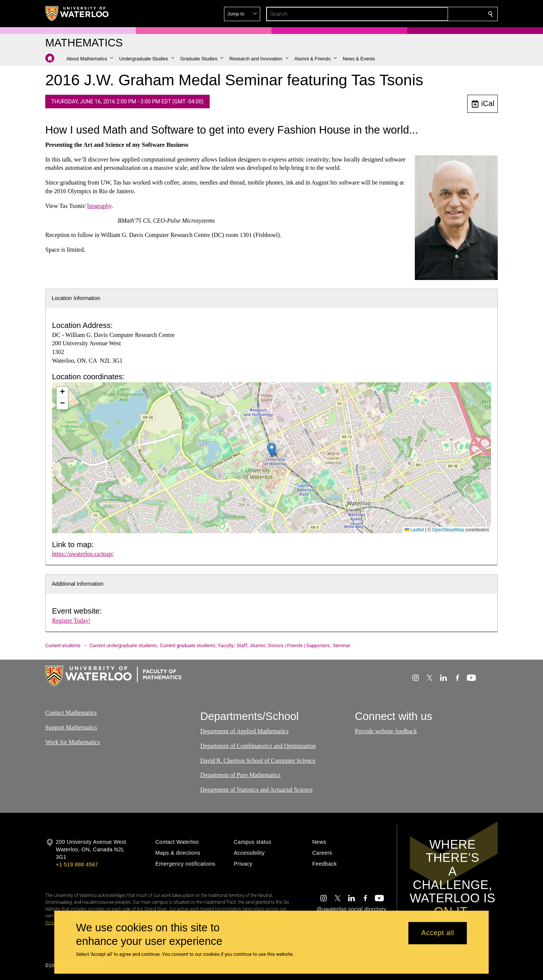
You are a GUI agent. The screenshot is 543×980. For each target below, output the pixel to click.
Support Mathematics (71, 727)
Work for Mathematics (72, 742)
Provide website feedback (386, 732)
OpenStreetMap (448, 530)
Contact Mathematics (71, 713)
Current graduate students (187, 645)
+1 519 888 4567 (77, 865)
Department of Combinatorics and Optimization (258, 746)
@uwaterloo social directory (351, 909)
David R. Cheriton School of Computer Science (258, 761)
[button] (436, 14)
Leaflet (414, 530)
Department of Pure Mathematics (240, 775)
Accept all (438, 933)
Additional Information (78, 584)
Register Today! (71, 621)
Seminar (341, 645)
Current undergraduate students (123, 645)
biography (100, 206)
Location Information (76, 298)
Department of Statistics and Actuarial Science (256, 790)
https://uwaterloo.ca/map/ (83, 554)
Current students (63, 645)
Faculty (226, 645)
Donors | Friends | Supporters (299, 645)
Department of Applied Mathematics (244, 732)
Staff (242, 645)
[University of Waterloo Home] (77, 14)
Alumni (258, 645)
